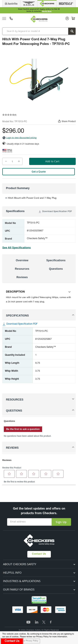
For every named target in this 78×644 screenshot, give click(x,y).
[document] (39, 638)
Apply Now (47, 11)
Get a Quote (39, 172)
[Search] (72, 31)
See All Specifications (16, 248)
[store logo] (39, 19)
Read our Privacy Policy (28, 641)
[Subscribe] (61, 522)
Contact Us (39, 554)
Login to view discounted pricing (19, 138)
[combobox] (39, 31)
